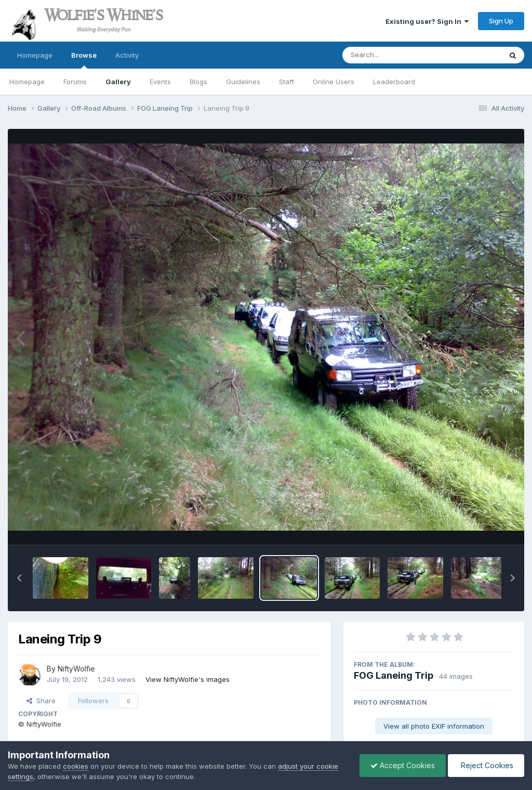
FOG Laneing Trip (394, 675)
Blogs (198, 82)
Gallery (118, 82)
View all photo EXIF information (434, 726)
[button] (19, 578)
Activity (127, 55)
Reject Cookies (486, 765)
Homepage (35, 55)
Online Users (334, 82)
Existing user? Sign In (427, 21)
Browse (84, 60)
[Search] (394, 55)
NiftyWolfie (76, 669)
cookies (76, 766)
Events (160, 82)
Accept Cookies (403, 765)
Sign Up (501, 21)
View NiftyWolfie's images (188, 679)
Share (41, 701)
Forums (75, 82)
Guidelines (243, 82)
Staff (287, 82)
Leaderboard (394, 82)
